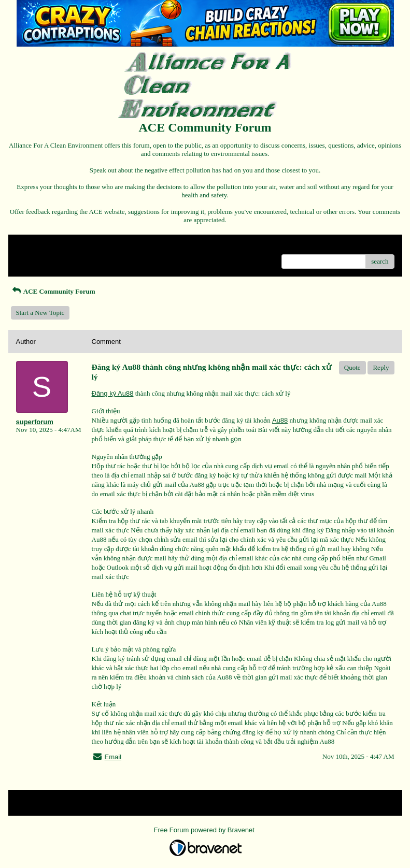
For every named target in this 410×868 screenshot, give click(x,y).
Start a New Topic (40, 313)
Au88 (280, 420)
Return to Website (40, 246)
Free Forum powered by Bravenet (205, 830)
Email (113, 757)
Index (81, 246)
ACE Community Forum (53, 291)
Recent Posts (33, 258)
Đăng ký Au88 (113, 393)
